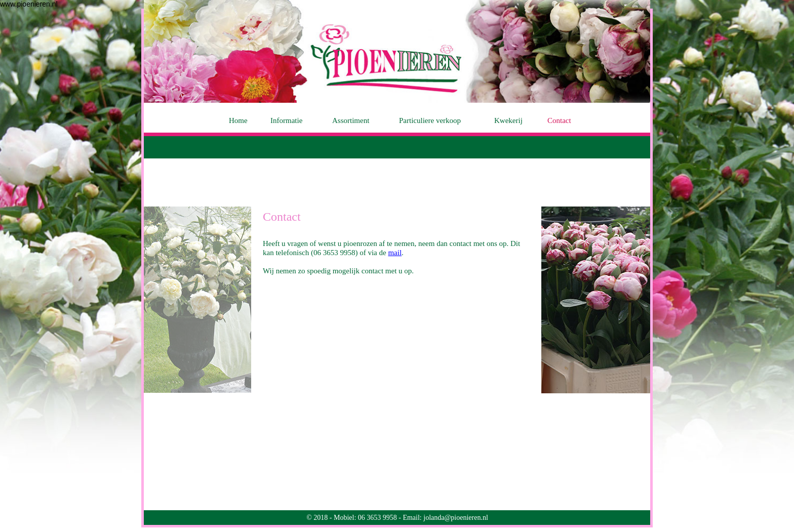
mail (395, 253)
